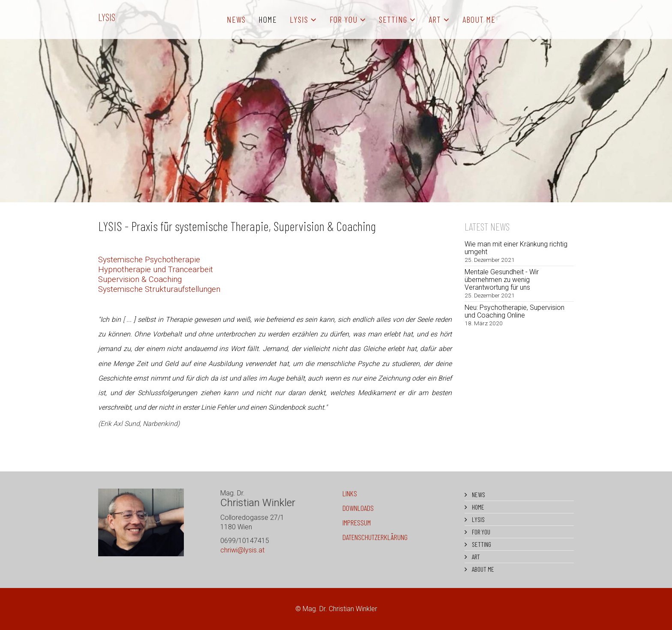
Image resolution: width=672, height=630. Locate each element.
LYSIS (107, 17)
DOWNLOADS (358, 508)
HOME (268, 19)
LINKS (350, 493)
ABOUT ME (479, 19)
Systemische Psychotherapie (149, 260)
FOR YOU (343, 19)
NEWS (236, 19)
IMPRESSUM (357, 522)
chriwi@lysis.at (242, 550)
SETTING (393, 19)
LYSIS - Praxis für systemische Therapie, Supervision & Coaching (237, 226)
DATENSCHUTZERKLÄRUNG (375, 537)
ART (435, 19)
